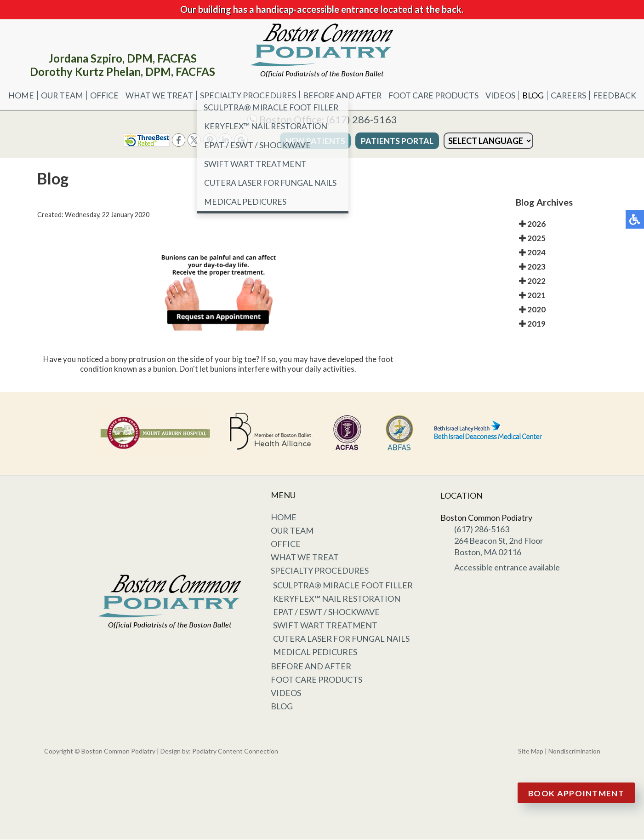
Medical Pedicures (315, 652)
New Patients (302, 141)
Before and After (342, 96)
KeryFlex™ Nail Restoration (337, 599)
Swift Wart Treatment (325, 626)
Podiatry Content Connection (235, 751)
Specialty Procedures (246, 96)
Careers (572, 96)
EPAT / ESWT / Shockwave (326, 612)
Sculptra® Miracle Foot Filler (343, 586)
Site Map (531, 751)
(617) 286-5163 (362, 120)
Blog (536, 96)
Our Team (57, 96)
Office (100, 96)
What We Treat (156, 96)
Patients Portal (384, 141)
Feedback (619, 96)
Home (16, 96)
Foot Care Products (435, 96)
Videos (503, 96)
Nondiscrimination (574, 751)
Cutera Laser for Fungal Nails (341, 639)
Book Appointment (576, 793)
